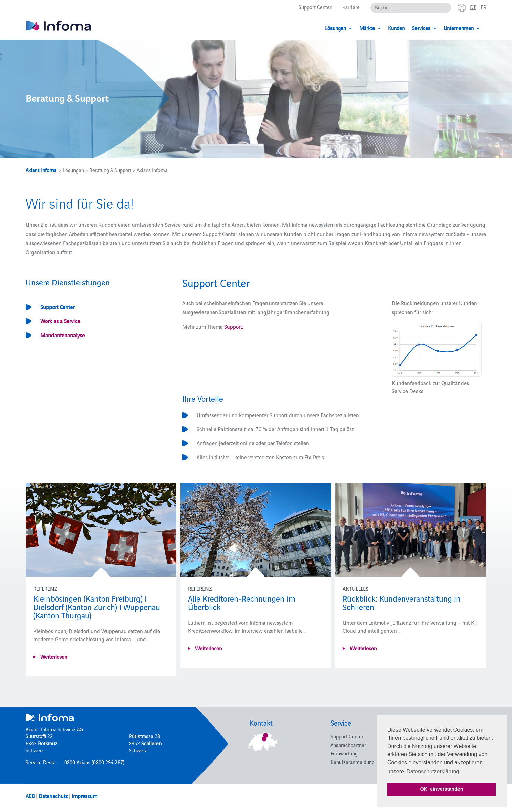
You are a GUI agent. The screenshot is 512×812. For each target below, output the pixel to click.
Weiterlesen (53, 656)
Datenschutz (53, 796)
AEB (30, 796)
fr (483, 7)
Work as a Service (60, 321)
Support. (234, 326)
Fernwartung (344, 753)
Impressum (84, 796)
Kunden (396, 28)
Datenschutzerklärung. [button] (434, 772)
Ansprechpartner (348, 745)
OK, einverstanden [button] (441, 789)
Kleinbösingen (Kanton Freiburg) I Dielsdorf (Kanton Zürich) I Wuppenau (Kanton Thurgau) (97, 606)
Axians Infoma (41, 170)
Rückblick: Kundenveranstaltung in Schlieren (402, 602)
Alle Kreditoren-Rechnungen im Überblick (242, 602)
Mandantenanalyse (62, 335)
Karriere (351, 7)
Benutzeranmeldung (353, 762)
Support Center (315, 7)
